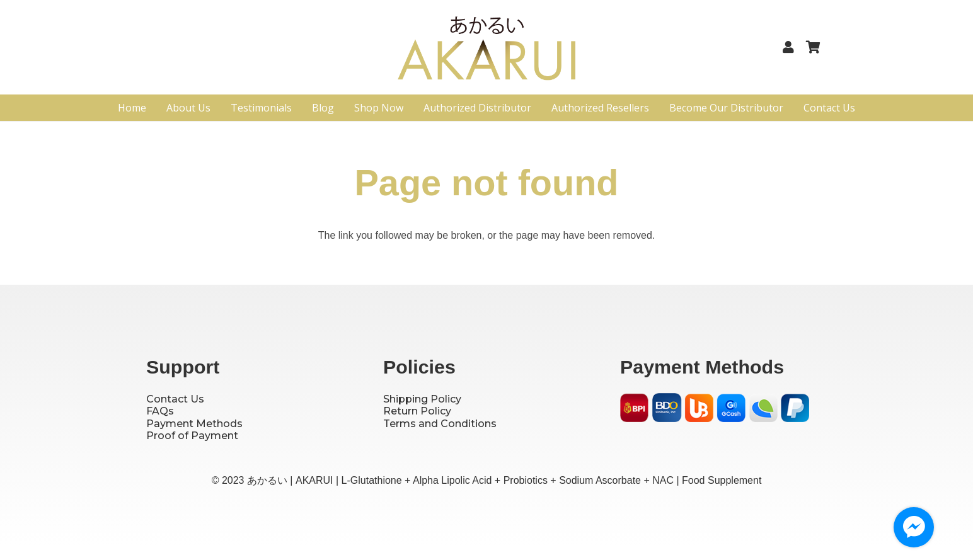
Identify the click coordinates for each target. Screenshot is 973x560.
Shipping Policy (422, 399)
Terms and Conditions (440, 424)
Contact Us (175, 399)
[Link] (791, 47)
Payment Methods (194, 424)
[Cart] (813, 47)
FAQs (160, 411)
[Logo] (487, 52)
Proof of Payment (192, 436)
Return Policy (417, 411)
